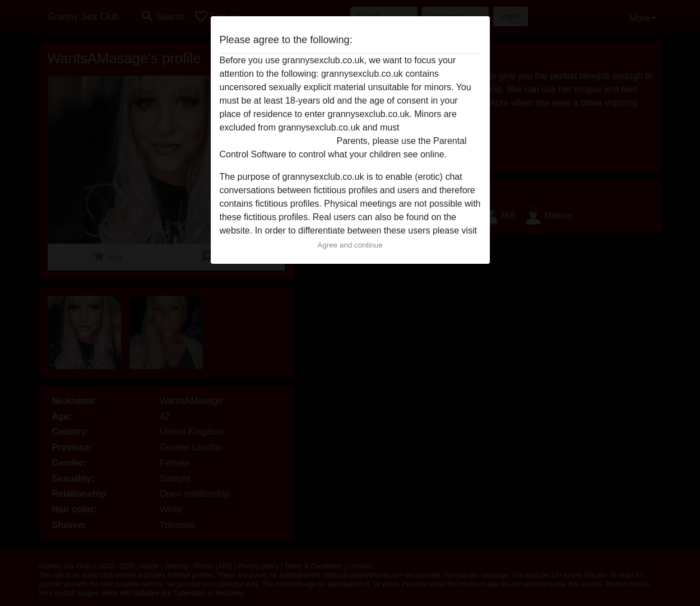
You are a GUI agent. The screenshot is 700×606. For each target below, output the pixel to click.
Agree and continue (350, 245)
